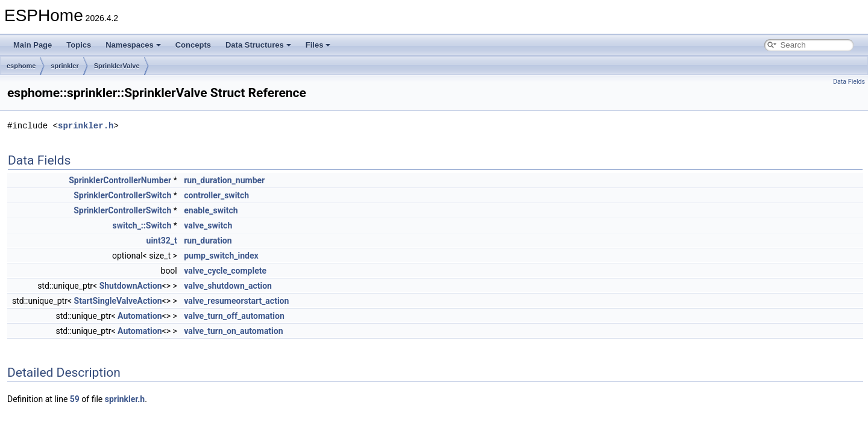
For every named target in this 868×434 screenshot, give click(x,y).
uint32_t (162, 241)
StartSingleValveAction (118, 301)
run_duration (208, 241)
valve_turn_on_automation (233, 331)
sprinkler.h (86, 126)
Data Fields (849, 82)
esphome (21, 66)
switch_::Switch (142, 225)
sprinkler (64, 66)
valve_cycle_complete (225, 271)
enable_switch (211, 210)
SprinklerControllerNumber (120, 180)
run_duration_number (224, 180)
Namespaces (133, 45)
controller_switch (216, 195)
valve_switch (208, 225)
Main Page (33, 45)
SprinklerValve (117, 66)
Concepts (193, 45)
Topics (79, 45)
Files (318, 45)
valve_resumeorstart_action (236, 301)
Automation (140, 316)
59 (75, 399)
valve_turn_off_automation (234, 316)
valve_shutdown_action (228, 286)
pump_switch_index (221, 256)
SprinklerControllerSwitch (122, 195)
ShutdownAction (131, 286)
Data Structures (258, 45)
